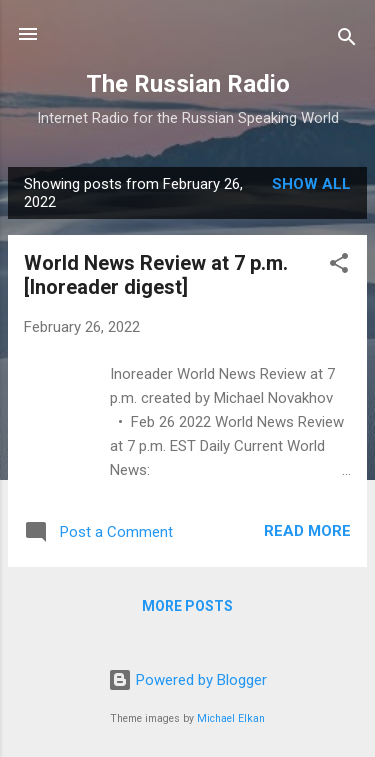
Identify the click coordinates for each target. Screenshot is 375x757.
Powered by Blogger (187, 680)
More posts (187, 606)
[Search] (347, 40)
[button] (339, 266)
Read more (307, 531)
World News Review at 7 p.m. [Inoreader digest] (156, 275)
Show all (311, 184)
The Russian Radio (188, 84)
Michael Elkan (231, 718)
